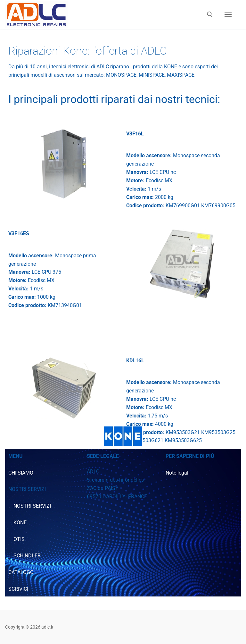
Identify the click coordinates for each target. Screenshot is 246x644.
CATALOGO (21, 572)
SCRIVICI (18, 589)
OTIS (19, 539)
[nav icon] (228, 14)
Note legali (178, 473)
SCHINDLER (27, 556)
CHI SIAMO (21, 473)
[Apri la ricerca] (210, 14)
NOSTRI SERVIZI (32, 506)
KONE (20, 523)
